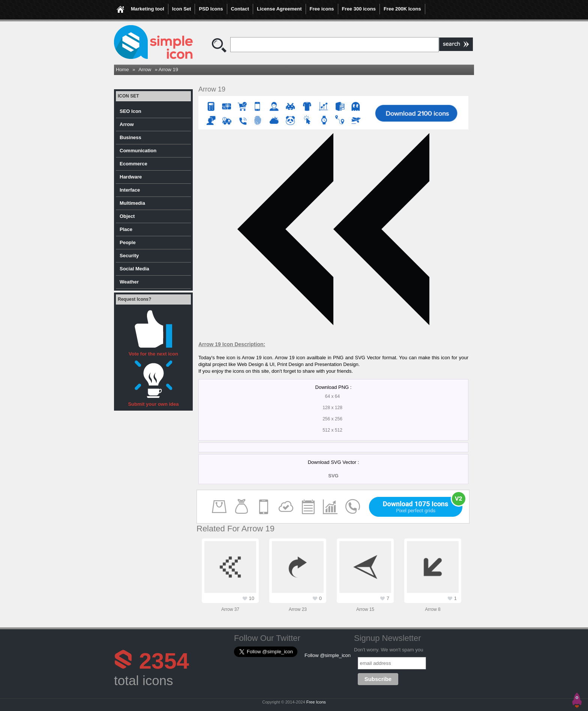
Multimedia (132, 203)
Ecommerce (133, 164)
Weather (129, 282)
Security (129, 256)
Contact (240, 9)
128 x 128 (332, 408)
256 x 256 (332, 419)
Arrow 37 (230, 609)
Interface (130, 190)
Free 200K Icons (402, 9)
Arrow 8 (433, 609)
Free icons (322, 9)
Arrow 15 (365, 609)
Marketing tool (148, 9)
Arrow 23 (298, 609)
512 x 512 (332, 430)
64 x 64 (332, 396)
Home (122, 70)
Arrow (145, 70)
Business (130, 137)
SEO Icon (130, 111)
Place (126, 229)
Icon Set (182, 9)
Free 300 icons (359, 9)
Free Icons (316, 702)
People (128, 242)
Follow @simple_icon (328, 655)
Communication (138, 151)
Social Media (134, 269)
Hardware (131, 177)
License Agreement (279, 9)
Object (127, 216)
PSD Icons (211, 9)
